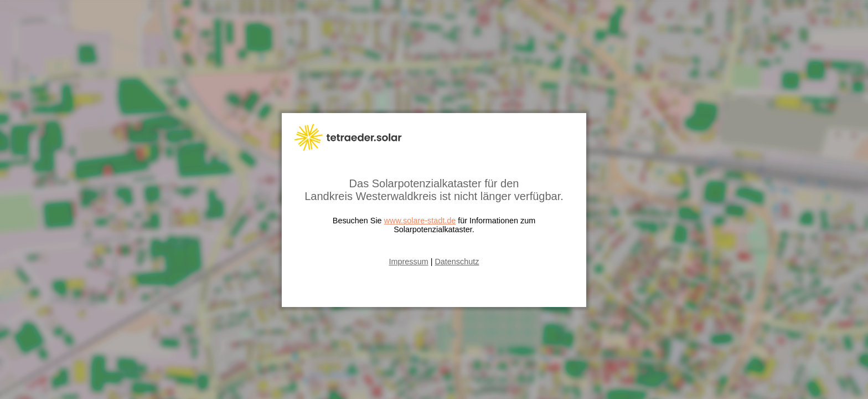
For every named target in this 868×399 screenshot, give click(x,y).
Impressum (409, 262)
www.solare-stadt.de (420, 221)
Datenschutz (457, 262)
